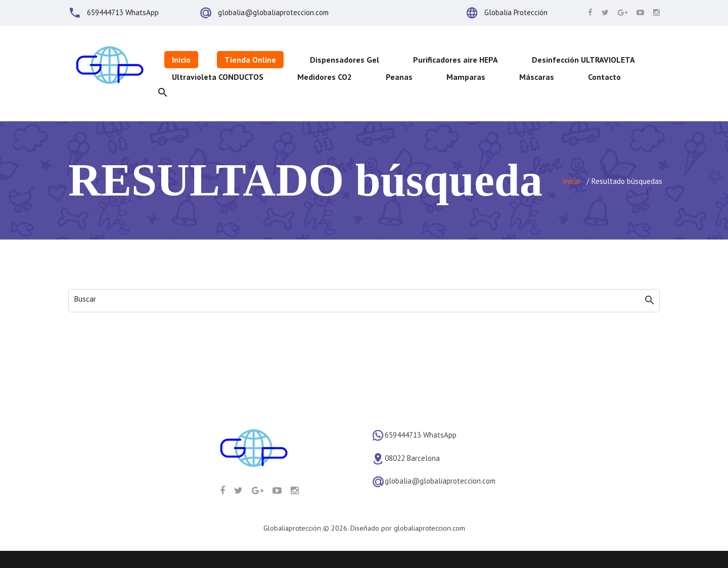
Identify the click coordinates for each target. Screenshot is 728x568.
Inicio (571, 181)
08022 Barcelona (412, 458)
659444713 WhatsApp (123, 12)
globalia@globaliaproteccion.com (273, 12)
